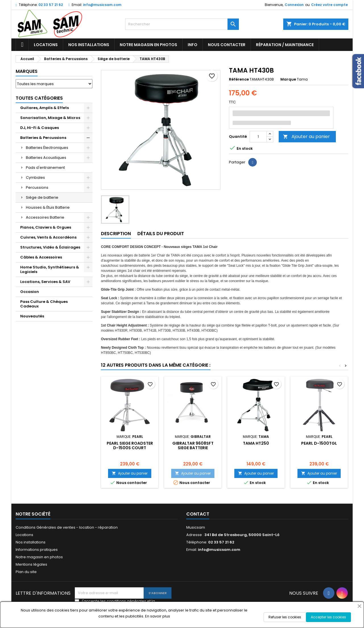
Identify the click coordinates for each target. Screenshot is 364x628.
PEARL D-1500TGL (319, 443)
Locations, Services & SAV (45, 282)
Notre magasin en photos (148, 45)
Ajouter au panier (306, 137)
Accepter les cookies (328, 617)
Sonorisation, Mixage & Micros (50, 118)
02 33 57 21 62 (51, 5)
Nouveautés (32, 316)
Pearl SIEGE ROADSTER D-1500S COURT (130, 446)
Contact (198, 514)
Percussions (37, 187)
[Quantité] (258, 137)
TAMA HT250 (256, 443)
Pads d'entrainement (45, 168)
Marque (288, 79)
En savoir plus (158, 616)
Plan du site (26, 572)
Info (193, 45)
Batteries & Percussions (43, 138)
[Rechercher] (182, 24)
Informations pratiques (37, 550)
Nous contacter (227, 45)
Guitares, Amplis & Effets (45, 108)
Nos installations (89, 45)
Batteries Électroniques (47, 148)
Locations (46, 45)
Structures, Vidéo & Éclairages (50, 247)
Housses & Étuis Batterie (48, 207)
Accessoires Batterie (45, 217)
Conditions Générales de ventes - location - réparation (67, 527)
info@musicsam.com (102, 5)
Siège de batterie (42, 197)
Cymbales (35, 177)
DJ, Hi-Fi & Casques (40, 128)
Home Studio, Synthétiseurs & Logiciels (50, 269)
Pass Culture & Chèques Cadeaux (44, 304)
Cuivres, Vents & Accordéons (48, 237)
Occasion (30, 292)
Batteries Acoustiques (46, 158)
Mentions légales (31, 564)
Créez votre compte (329, 5)
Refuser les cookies (285, 617)
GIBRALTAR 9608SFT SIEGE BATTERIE (193, 446)
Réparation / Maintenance (285, 45)
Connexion (294, 5)
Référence (239, 79)
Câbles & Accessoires (41, 257)
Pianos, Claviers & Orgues (46, 227)
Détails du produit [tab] (161, 234)
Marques (27, 71)
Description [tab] (116, 234)
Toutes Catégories (39, 98)
